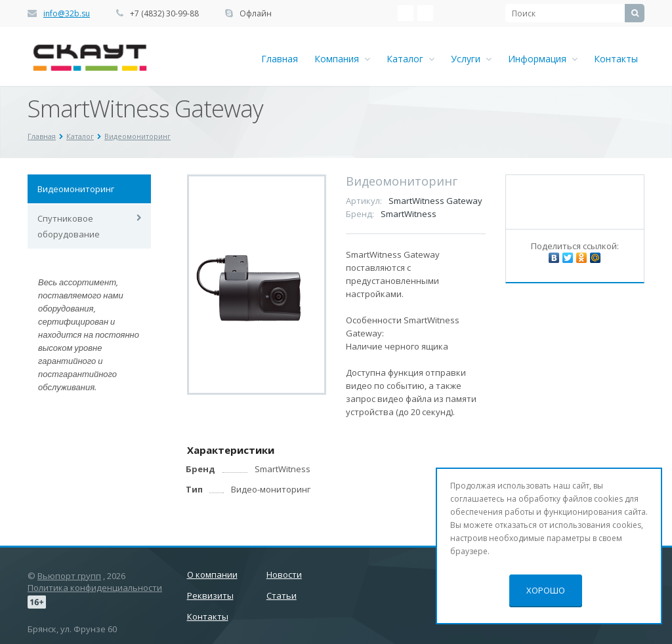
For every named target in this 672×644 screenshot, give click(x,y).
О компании (212, 574)
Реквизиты (210, 595)
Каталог (410, 59)
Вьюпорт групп (69, 576)
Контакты (616, 59)
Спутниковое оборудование (69, 226)
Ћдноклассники (425, 13)
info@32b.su (67, 13)
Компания (342, 59)
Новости (284, 574)
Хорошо (546, 590)
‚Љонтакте (406, 13)
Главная (280, 59)
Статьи (282, 595)
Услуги (471, 59)
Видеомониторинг (76, 189)
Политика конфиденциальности (95, 588)
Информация (543, 59)
